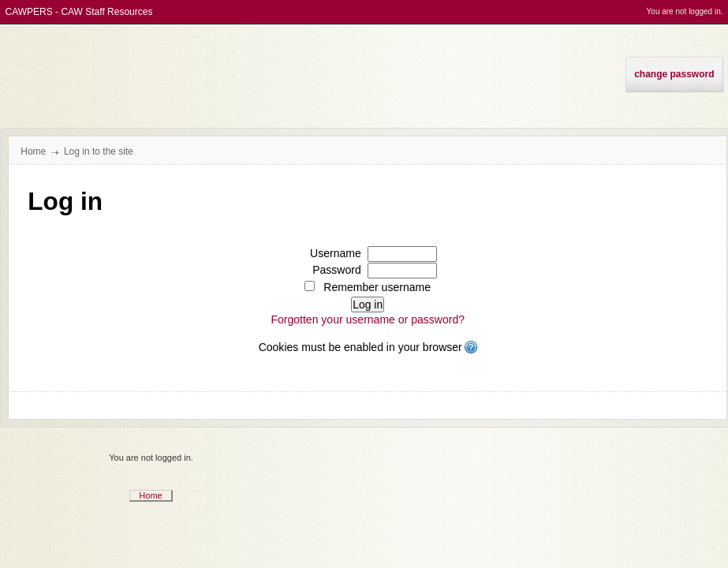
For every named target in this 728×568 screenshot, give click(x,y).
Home (150, 495)
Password (337, 270)
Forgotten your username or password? (368, 319)
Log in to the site (99, 151)
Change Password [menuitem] (674, 74)
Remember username (377, 287)
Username (336, 253)
